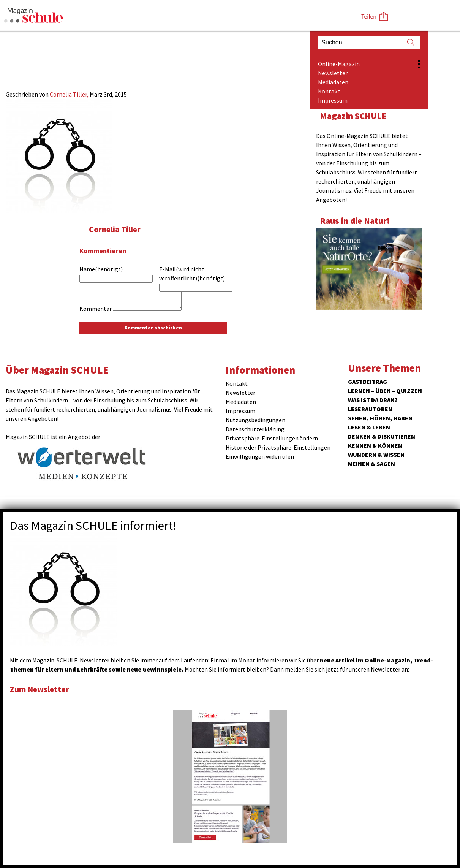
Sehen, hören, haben (380, 418)
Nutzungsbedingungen (255, 420)
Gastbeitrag (368, 382)
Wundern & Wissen (376, 455)
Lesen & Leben (369, 427)
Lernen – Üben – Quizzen (385, 391)
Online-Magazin (339, 64)
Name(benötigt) (101, 269)
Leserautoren (370, 409)
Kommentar (96, 309)
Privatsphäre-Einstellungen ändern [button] (272, 438)
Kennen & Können (375, 445)
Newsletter (333, 73)
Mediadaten (333, 82)
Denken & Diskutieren (382, 436)
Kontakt (329, 91)
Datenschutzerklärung (255, 429)
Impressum (333, 100)
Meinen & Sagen (371, 464)
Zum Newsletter (42, 689)
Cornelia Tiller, (70, 94)
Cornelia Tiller (116, 229)
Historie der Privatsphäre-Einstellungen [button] (278, 447)
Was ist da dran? (373, 400)
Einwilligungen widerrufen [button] (260, 456)
